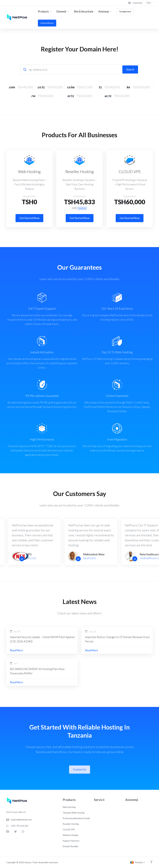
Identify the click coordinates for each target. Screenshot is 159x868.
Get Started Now (29, 218)
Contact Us (80, 769)
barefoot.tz (90, 558)
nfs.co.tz (31, 558)
